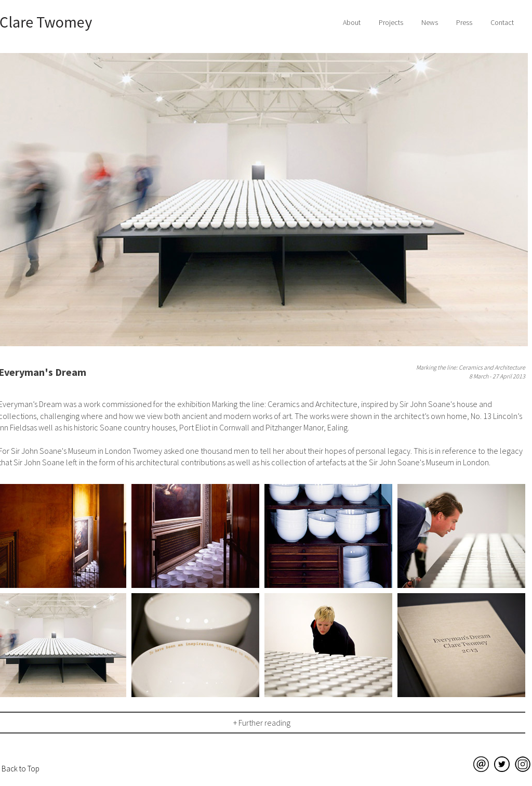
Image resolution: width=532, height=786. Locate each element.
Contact (502, 22)
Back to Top (21, 769)
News (430, 22)
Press (464, 22)
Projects (391, 22)
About (352, 22)
